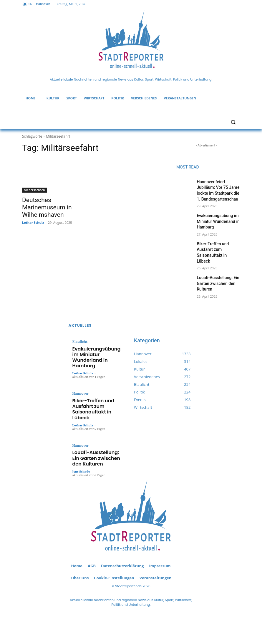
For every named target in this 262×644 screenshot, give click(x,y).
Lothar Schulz (33, 213)
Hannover (80, 366)
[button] (233, 122)
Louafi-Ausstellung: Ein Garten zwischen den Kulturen (215, 268)
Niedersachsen (34, 190)
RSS (44, 601)
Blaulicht (79, 325)
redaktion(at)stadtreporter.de (131, 625)
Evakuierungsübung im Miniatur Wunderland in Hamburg (215, 217)
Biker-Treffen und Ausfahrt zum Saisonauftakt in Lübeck (218, 243)
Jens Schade (81, 425)
